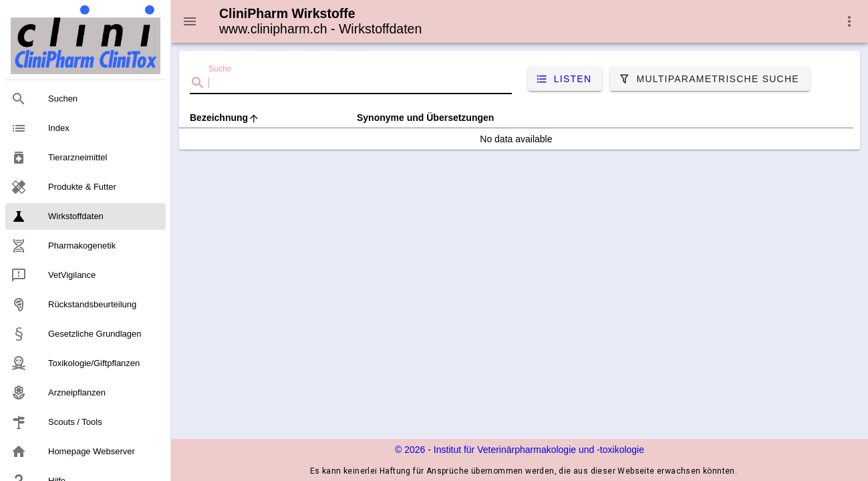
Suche (220, 69)
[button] (849, 21)
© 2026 (410, 450)
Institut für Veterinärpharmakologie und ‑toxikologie (539, 450)
